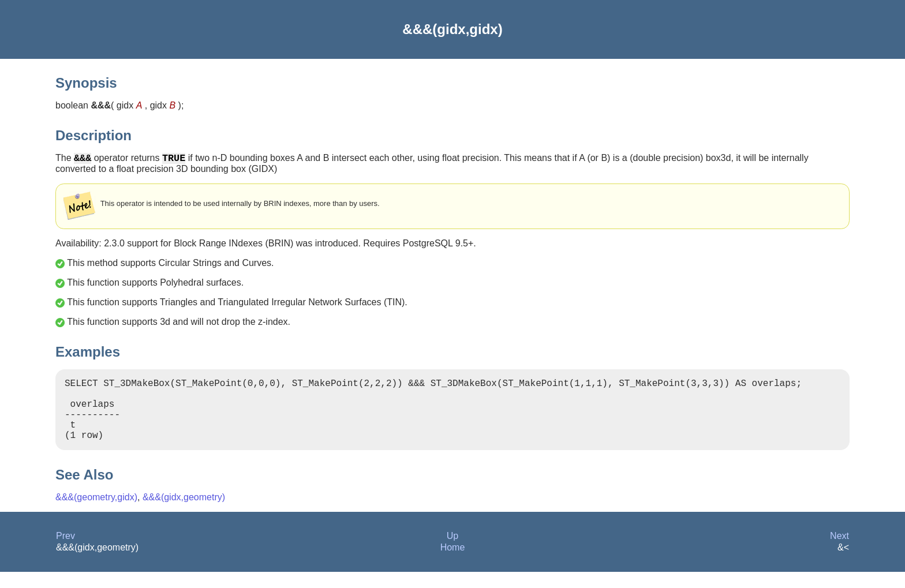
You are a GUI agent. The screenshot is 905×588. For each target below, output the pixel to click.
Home (453, 563)
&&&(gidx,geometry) (184, 513)
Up (452, 552)
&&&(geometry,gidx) (96, 513)
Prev (66, 552)
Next (839, 552)
